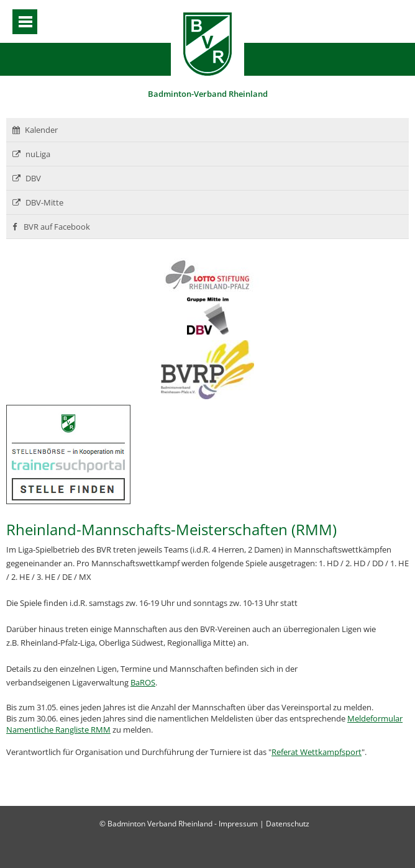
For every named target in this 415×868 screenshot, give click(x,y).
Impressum (238, 824)
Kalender (35, 130)
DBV (27, 178)
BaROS (143, 682)
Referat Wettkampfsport (317, 752)
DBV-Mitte (38, 202)
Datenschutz (288, 824)
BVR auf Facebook (51, 227)
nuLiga (31, 154)
